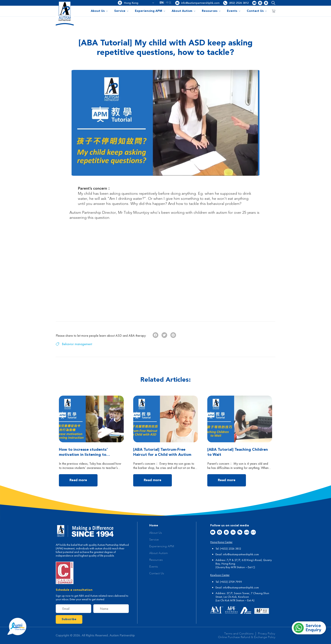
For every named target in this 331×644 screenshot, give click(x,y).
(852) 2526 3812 (239, 3)
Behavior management (77, 344)
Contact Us (257, 11)
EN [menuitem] (162, 3)
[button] (272, 3)
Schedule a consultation (74, 590)
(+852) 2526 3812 (231, 549)
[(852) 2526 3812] (225, 3)
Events (234, 11)
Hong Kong (139, 3)
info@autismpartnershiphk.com (200, 3)
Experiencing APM (150, 11)
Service (121, 11)
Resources (211, 11)
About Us (99, 11)
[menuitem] (162, 3)
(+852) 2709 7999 (231, 582)
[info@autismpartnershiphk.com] (177, 3)
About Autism (184, 11)
